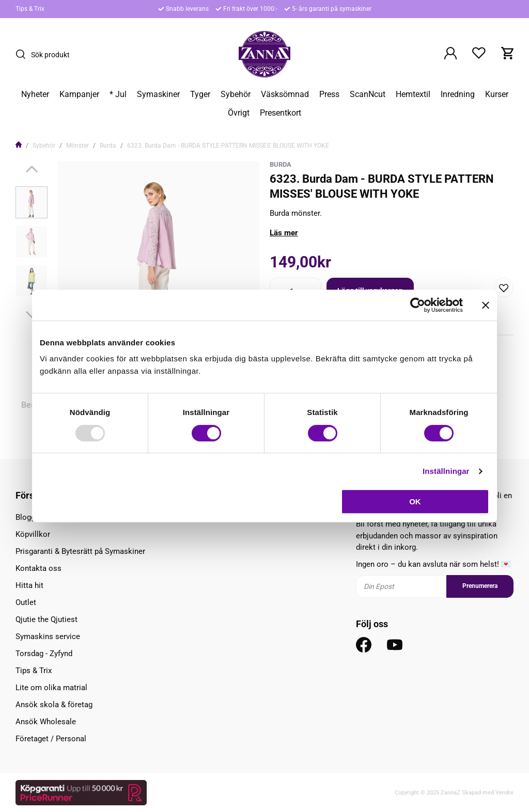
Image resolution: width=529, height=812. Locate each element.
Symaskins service (48, 636)
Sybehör (236, 94)
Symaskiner (158, 94)
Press (329, 94)
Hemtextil (413, 94)
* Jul (118, 94)
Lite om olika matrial (51, 688)
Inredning (458, 94)
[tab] (32, 202)
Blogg (25, 517)
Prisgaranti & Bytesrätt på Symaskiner (80, 551)
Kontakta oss (38, 568)
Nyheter (35, 94)
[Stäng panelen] (486, 305)
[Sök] (23, 54)
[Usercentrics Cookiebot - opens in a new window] (418, 305)
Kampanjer (79, 94)
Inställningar (446, 471)
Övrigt (239, 113)
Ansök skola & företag (54, 705)
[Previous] (32, 169)
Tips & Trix (30, 9)
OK (415, 501)
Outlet (26, 602)
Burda (108, 146)
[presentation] (32, 202)
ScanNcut (368, 94)
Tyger (200, 94)
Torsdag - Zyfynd (44, 654)
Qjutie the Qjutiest (46, 619)
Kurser (497, 94)
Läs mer (284, 233)
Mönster (77, 146)
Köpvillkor (33, 534)
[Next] (32, 315)
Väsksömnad (285, 94)
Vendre (504, 793)
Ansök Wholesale (46, 722)
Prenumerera (480, 586)
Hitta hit (29, 585)
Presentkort (281, 113)
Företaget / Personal (51, 739)
